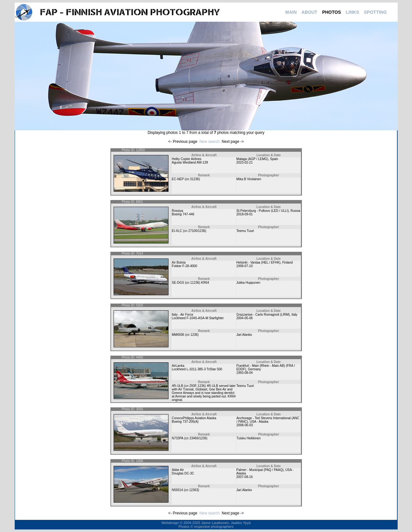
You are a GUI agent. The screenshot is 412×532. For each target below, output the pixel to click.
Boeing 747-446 (183, 214)
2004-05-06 (245, 318)
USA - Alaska (259, 422)
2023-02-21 (245, 162)
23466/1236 (198, 438)
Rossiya (177, 211)
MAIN (291, 12)
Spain (274, 159)
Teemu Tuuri (245, 231)
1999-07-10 (245, 266)
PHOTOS (331, 12)
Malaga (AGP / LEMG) (252, 159)
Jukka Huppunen (248, 283)
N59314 (177, 490)
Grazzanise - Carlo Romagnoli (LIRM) (263, 315)
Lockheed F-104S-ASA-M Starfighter (198, 318)
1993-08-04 (245, 373)
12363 (194, 490)
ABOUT (310, 12)
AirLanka (178, 366)
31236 (194, 179)
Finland (287, 262)
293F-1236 (197, 386)
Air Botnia (179, 262)
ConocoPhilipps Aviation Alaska (194, 418)
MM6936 (178, 335)
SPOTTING (375, 12)
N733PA (177, 438)
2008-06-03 (245, 425)
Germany (255, 369)
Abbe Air (178, 470)
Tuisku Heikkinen (249, 438)
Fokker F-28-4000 (184, 266)
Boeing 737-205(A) (185, 422)
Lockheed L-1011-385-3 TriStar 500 (197, 369)
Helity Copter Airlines (187, 159)
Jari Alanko (244, 335)
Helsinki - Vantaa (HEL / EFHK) (258, 262)
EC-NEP (178, 179)
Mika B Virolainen (249, 179)
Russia (295, 211)
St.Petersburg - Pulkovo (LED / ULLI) (263, 211)
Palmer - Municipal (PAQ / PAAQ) (260, 470)
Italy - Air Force (182, 315)
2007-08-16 (245, 477)
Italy (294, 315)
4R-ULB (177, 386)
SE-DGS (178, 283)
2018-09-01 (245, 214)
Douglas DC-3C (183, 473)
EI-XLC (177, 231)
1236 (194, 335)
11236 (195, 283)
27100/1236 (197, 231)
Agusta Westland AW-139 (190, 162)
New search (210, 142)
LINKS (352, 12)
